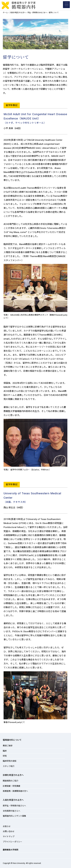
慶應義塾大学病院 (11, 850)
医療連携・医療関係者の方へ (15, 791)
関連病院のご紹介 (11, 781)
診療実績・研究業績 (12, 786)
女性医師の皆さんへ (12, 811)
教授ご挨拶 (8, 746)
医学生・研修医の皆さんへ (14, 806)
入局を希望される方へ (18, 13)
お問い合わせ (9, 831)
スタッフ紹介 (9, 766)
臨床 (5, 751)
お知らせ (7, 826)
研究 (5, 756)
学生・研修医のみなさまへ (37, 13)
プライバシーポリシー (12, 842)
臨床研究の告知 (10, 761)
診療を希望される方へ (13, 775)
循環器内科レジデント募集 (14, 816)
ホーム (5, 13)
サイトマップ (9, 836)
